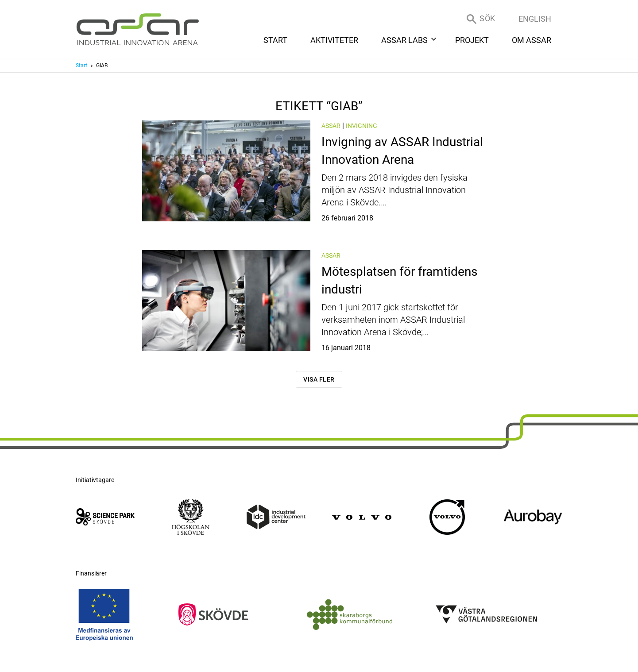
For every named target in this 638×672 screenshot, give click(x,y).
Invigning (362, 126)
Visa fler (319, 379)
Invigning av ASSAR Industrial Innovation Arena (393, 178)
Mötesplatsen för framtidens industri (393, 308)
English (535, 19)
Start (81, 66)
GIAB (102, 66)
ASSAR (331, 126)
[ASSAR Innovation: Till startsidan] (138, 29)
